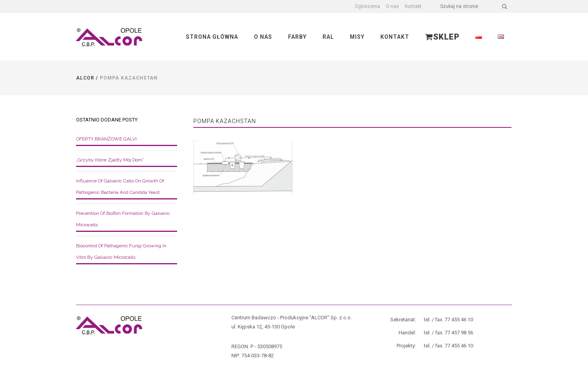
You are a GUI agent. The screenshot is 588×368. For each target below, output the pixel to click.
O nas (392, 6)
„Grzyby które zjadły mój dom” (110, 160)
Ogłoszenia (367, 6)
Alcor (85, 78)
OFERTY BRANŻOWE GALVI (106, 139)
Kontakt (413, 6)
